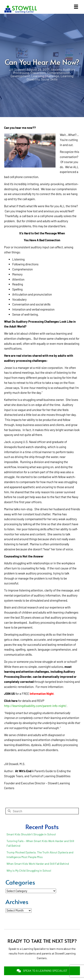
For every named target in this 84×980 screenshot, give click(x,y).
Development (20, 76)
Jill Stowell (17, 69)
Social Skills (49, 79)
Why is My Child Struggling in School (29, 871)
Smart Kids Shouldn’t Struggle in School (31, 834)
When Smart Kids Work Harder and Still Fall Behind (38, 864)
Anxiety (56, 69)
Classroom (38, 73)
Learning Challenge (45, 76)
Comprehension (59, 73)
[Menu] (76, 7)
